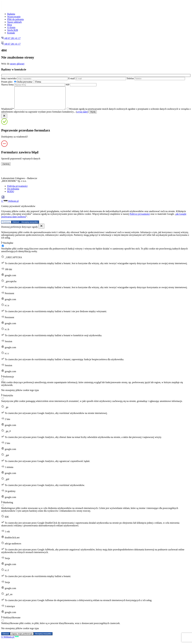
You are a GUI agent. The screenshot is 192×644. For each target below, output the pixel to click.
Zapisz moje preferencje (22, 638)
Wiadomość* (37, 113)
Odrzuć (16, 227)
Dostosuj (6, 227)
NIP (81, 85)
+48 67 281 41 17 (11, 38)
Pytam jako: (7, 82)
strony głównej (17, 64)
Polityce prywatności (140, 218)
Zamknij (6, 168)
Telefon (156, 78)
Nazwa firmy (33, 85)
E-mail (97, 78)
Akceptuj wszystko (30, 227)
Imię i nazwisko (35, 78)
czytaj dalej (92, 116)
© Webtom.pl (10, 206)
